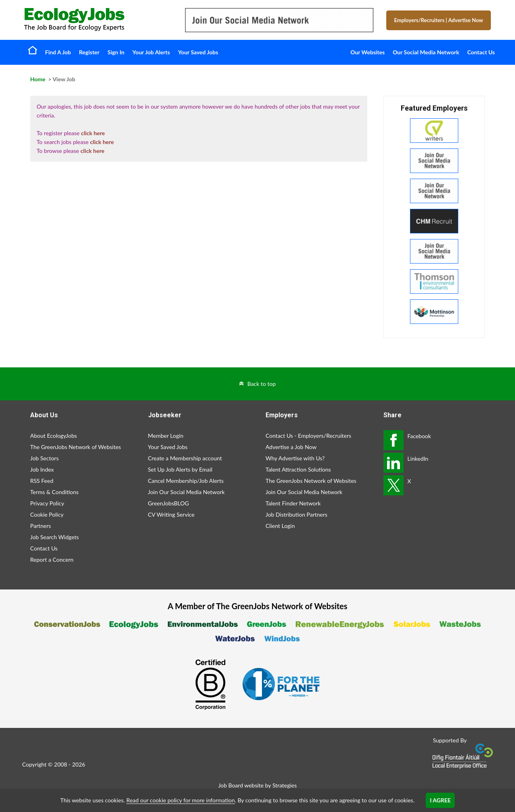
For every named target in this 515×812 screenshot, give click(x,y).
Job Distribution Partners (297, 514)
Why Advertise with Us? (295, 458)
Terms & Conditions (54, 492)
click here (93, 133)
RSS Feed (42, 481)
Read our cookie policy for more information (180, 800)
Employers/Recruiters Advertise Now (439, 20)
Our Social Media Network (426, 52)
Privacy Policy (47, 503)
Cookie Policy (47, 514)
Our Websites (368, 52)
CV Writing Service (171, 514)
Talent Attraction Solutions (298, 469)
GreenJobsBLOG (169, 503)
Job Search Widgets (55, 537)
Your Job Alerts (151, 52)
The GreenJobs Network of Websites (76, 447)
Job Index (42, 469)
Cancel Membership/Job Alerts (186, 481)
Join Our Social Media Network (186, 492)
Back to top (262, 384)
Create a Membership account (185, 458)
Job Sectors (44, 458)
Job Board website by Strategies (257, 785)
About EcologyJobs (54, 436)
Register (89, 52)
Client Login (280, 526)
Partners (41, 526)
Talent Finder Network (293, 503)
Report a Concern (52, 560)
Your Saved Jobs (198, 52)
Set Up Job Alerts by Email (180, 469)
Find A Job (58, 52)
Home (33, 50)
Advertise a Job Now (291, 447)
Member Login (166, 436)
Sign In (116, 52)
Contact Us (481, 52)
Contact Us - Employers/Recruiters (308, 436)
